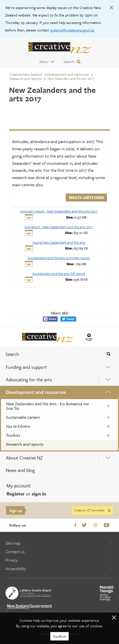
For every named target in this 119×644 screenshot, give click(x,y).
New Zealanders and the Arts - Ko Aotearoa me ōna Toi (47, 406)
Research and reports (25, 444)
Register (16, 494)
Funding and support (26, 367)
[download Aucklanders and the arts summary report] (59, 258)
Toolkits (13, 435)
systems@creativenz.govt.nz (72, 30)
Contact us (59, 551)
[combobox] (50, 354)
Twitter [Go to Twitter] (84, 525)
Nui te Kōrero (18, 426)
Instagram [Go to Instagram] (95, 525)
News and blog (20, 470)
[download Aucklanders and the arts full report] (59, 274)
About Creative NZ (24, 458)
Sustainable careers (23, 417)
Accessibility (59, 568)
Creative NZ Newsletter (93, 510)
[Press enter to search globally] (109, 354)
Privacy (59, 560)
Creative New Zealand (26, 74)
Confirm (59, 636)
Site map (59, 543)
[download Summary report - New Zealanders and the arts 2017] (59, 211)
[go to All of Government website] (29, 607)
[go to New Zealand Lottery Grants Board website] (28, 593)
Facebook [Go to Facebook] (75, 525)
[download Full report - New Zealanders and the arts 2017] (59, 227)
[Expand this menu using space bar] (108, 367)
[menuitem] (59, 367)
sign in (39, 494)
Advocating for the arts (29, 379)
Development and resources (36, 392)
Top (89, 339)
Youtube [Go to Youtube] (106, 525)
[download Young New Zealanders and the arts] (59, 242)
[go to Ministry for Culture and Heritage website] (107, 593)
